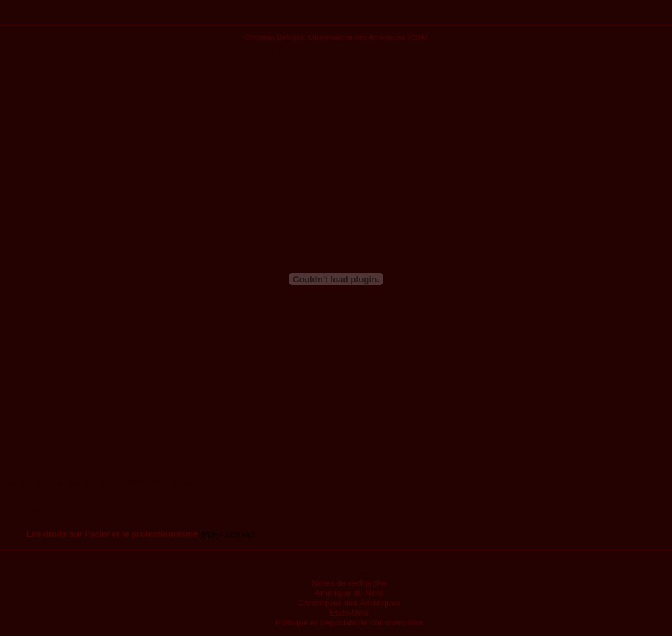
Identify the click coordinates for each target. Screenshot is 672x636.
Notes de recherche (349, 583)
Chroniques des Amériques (349, 603)
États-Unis (349, 613)
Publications (336, 18)
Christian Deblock (274, 37)
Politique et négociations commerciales (349, 623)
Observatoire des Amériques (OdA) (368, 37)
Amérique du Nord (349, 593)
